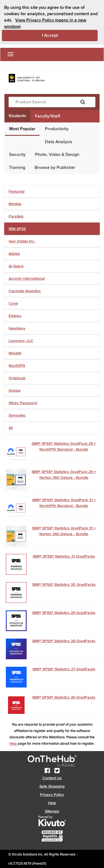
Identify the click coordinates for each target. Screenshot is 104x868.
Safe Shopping (52, 786)
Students (17, 116)
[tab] (52, 191)
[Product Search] (40, 102)
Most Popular (22, 129)
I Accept (70, 35)
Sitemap (52, 811)
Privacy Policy (52, 795)
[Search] (83, 102)
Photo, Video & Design (57, 155)
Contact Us (52, 778)
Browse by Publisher (55, 168)
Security (17, 155)
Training (17, 168)
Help (13, 744)
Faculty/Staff (48, 116)
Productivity (57, 129)
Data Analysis (59, 142)
